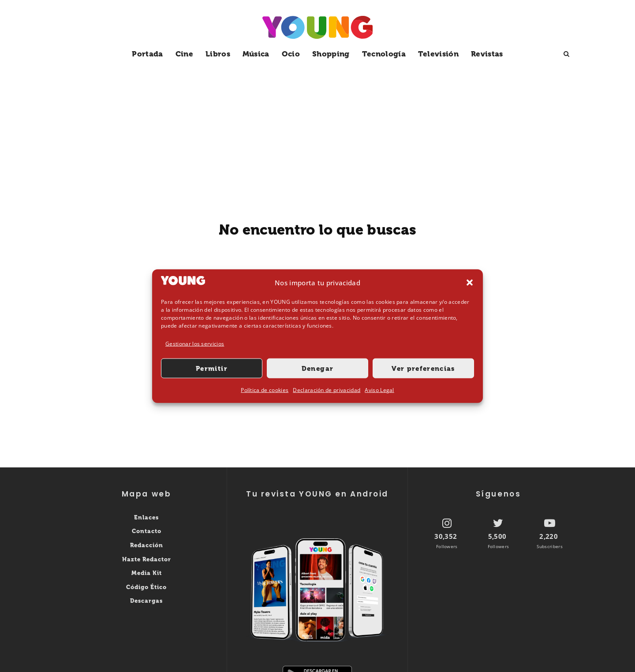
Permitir (212, 369)
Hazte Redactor (147, 559)
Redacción (147, 545)
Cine (184, 54)
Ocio (291, 54)
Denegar (317, 369)
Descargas (146, 601)
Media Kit (147, 573)
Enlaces (146, 517)
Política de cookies (265, 390)
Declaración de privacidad (327, 390)
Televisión (438, 54)
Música (256, 54)
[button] (470, 283)
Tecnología (384, 54)
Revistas (487, 54)
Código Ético (146, 587)
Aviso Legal (379, 390)
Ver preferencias (423, 369)
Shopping (331, 54)
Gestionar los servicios (195, 344)
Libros (218, 54)
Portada (147, 54)
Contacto (147, 531)
